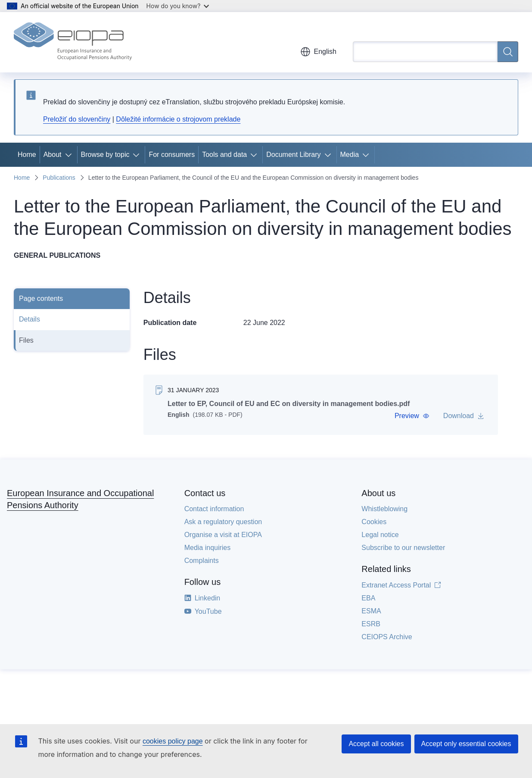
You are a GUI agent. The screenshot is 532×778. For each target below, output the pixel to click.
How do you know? (178, 6)
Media (350, 155)
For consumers (172, 155)
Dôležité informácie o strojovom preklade (178, 119)
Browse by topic (105, 155)
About (53, 155)
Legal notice (380, 535)
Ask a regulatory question (223, 522)
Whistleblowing (384, 509)
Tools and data (224, 155)
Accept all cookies (376, 744)
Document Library (293, 155)
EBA (368, 598)
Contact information (214, 509)
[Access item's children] (70, 155)
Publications (59, 178)
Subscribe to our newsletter (403, 548)
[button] (412, 416)
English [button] (318, 52)
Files (26, 340)
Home (27, 155)
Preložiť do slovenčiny (77, 119)
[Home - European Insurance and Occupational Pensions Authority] (73, 42)
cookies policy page (173, 741)
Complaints (202, 561)
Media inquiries (208, 548)
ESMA (371, 611)
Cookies (374, 522)
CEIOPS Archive (387, 637)
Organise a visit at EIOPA (223, 535)
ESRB (371, 624)
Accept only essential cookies (466, 744)
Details (30, 319)
